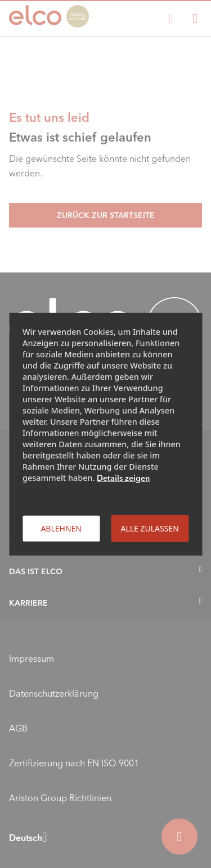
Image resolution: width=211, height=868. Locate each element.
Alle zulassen (149, 528)
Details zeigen (123, 478)
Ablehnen (61, 528)
